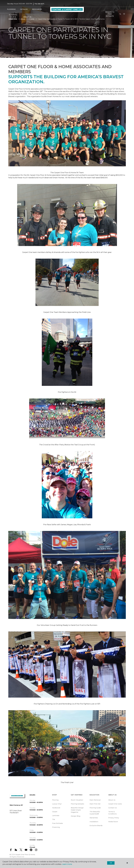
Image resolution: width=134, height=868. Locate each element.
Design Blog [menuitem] (76, 816)
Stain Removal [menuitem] (95, 800)
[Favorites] (124, 14)
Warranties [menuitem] (94, 818)
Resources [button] (37, 9)
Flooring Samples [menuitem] (77, 804)
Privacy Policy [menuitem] (114, 818)
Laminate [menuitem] (56, 816)
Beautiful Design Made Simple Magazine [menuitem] (77, 810)
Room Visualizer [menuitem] (77, 800)
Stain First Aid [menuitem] (95, 804)
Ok (111, 863)
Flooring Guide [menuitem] (95, 808)
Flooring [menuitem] (55, 800)
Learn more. (67, 864)
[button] (120, 14)
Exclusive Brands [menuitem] (96, 826)
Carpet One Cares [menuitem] (115, 804)
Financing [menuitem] (56, 827)
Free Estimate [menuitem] (57, 823)
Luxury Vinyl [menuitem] (57, 804)
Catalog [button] (24, 9)
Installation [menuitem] (94, 822)
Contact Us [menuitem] (113, 808)
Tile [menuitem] (54, 819)
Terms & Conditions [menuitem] (112, 813)
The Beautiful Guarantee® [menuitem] (95, 813)
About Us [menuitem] (112, 800)
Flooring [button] (11, 9)
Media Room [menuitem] (113, 822)
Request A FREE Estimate (110, 14)
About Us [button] (27, 17)
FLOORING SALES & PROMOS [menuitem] (13, 17)
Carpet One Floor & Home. (25, 855)
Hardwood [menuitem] (56, 808)
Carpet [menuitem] (55, 812)
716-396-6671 (39, 4)
